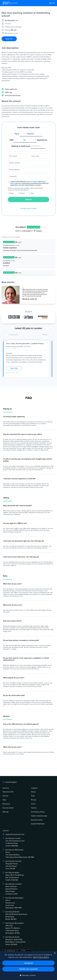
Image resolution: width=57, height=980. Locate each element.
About (33, 792)
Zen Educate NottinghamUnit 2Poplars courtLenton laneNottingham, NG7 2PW (14, 903)
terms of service (32, 182)
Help (4, 800)
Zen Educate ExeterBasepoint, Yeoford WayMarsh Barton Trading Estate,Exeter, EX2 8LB (16, 941)
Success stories (8, 808)
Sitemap (6, 812)
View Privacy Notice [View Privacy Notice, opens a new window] (41, 957)
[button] (28, 975)
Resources (6, 804)
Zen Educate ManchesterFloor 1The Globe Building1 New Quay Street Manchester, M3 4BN (20, 853)
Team (33, 796)
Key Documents (37, 820)
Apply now (9, 39)
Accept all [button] (28, 963)
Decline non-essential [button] (28, 969)
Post (32, 193)
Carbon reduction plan (39, 816)
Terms (33, 804)
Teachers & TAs (8, 792)
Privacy (34, 800)
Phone (22, 193)
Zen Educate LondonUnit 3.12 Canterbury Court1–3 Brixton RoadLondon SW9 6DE (15, 842)
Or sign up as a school (28, 209)
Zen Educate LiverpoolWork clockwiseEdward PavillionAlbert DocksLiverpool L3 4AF (14, 889)
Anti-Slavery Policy (38, 812)
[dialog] (28, 966)
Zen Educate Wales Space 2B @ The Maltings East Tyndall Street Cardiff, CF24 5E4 (15, 876)
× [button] (55, 953)
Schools (5, 796)
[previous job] (6, 335)
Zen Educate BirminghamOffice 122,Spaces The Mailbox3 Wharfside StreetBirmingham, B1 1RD (15, 928)
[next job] (51, 335)
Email (12, 193)
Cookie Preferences (38, 824)
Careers (34, 808)
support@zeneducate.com (15, 834)
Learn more (14, 368)
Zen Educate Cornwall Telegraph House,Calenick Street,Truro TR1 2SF (13, 865)
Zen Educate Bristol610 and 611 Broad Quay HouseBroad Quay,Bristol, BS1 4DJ (16, 915)
